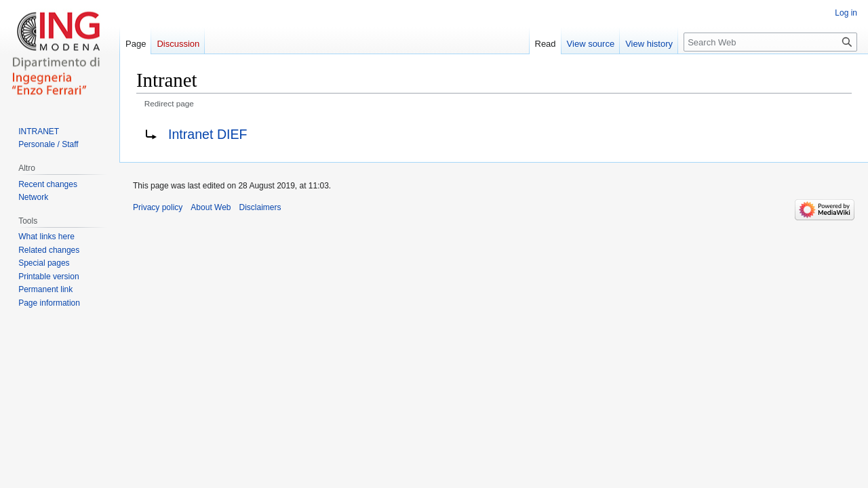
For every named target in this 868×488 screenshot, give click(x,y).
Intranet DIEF (208, 134)
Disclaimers (260, 207)
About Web (211, 207)
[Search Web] (770, 42)
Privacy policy (158, 207)
